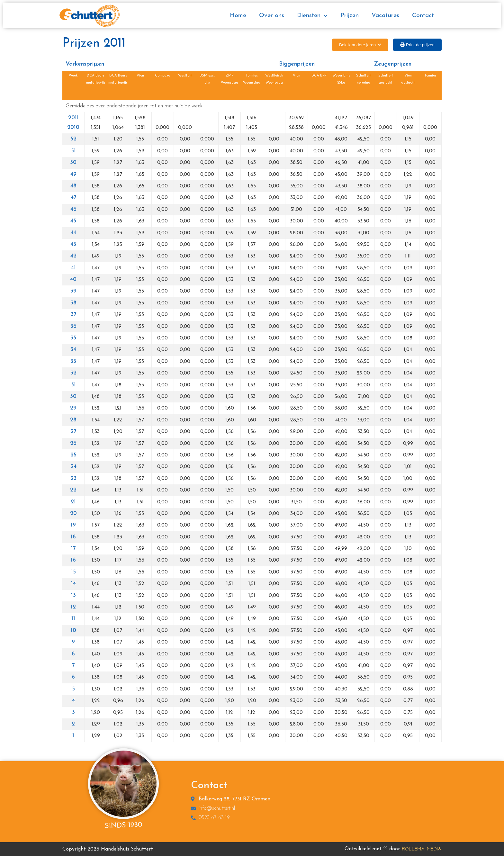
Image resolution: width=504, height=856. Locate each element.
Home (238, 16)
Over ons (272, 16)
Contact (423, 16)
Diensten (312, 16)
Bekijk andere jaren (357, 45)
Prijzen (350, 16)
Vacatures (385, 16)
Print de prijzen (420, 45)
